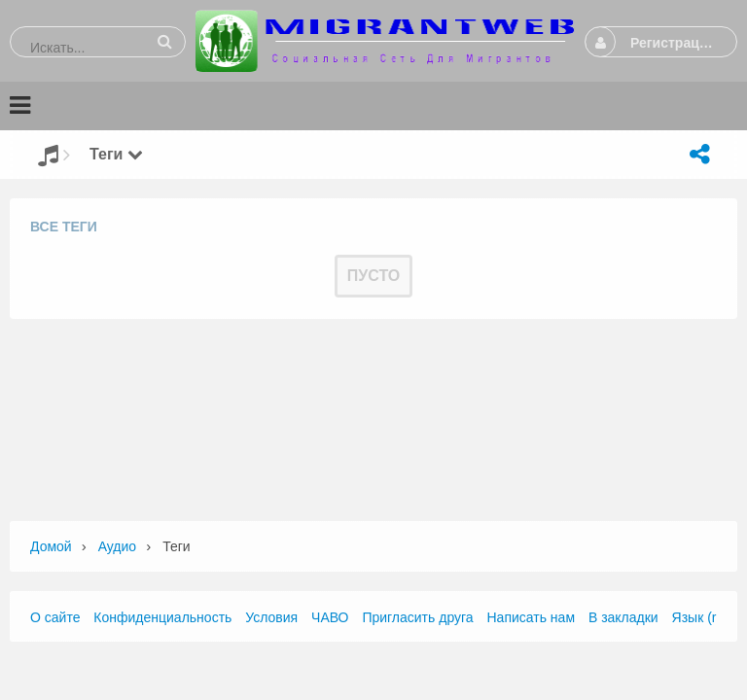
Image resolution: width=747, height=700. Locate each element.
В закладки (623, 617)
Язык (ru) (700, 617)
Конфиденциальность (162, 617)
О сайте (55, 617)
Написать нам (532, 617)
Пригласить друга (417, 617)
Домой (51, 546)
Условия (271, 617)
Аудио (118, 546)
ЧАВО (330, 617)
